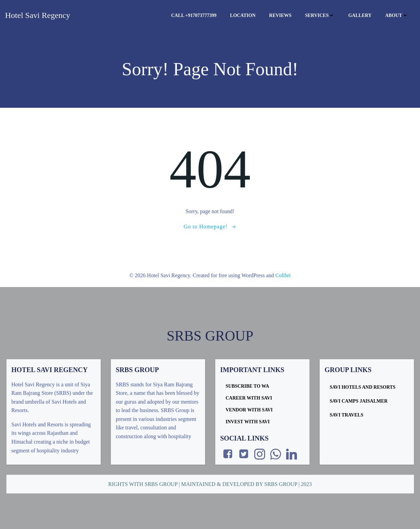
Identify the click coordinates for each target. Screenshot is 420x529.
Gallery (360, 15)
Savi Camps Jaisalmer (359, 401)
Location (243, 15)
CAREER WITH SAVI (249, 398)
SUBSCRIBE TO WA (247, 386)
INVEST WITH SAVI (248, 422)
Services (320, 15)
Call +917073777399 (194, 15)
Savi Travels (347, 415)
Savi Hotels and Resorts (363, 387)
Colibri (283, 275)
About (397, 15)
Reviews (280, 15)
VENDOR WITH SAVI (249, 410)
